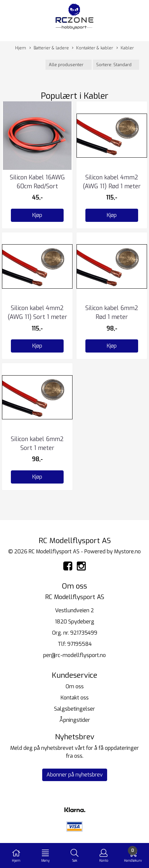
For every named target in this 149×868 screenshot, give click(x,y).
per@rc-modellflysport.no (74, 655)
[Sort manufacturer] (69, 65)
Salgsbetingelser (74, 709)
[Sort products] (116, 65)
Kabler (125, 48)
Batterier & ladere (49, 48)
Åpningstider (75, 720)
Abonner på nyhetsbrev (75, 775)
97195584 (79, 644)
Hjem (21, 48)
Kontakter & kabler (92, 48)
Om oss (75, 686)
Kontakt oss (75, 698)
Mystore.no (127, 552)
